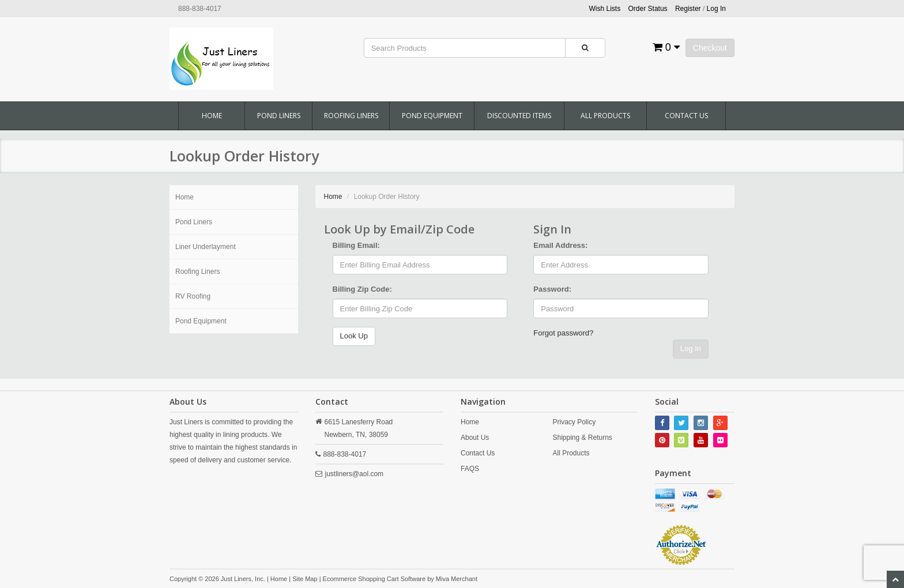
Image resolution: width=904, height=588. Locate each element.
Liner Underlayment (206, 247)
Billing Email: (356, 245)
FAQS (470, 469)
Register (688, 9)
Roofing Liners (351, 116)
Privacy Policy (574, 422)
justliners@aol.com (355, 474)
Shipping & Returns (582, 438)
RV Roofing (193, 296)
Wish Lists (605, 9)
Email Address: (560, 245)
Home (212, 116)
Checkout (710, 48)
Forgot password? (563, 333)
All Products (605, 116)
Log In (691, 348)
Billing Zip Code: (362, 289)
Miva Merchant (457, 579)
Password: (552, 289)
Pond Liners (279, 116)
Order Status (648, 9)
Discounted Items (519, 116)
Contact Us (686, 116)
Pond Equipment (432, 116)
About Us (475, 438)
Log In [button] (716, 9)
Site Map (305, 579)
